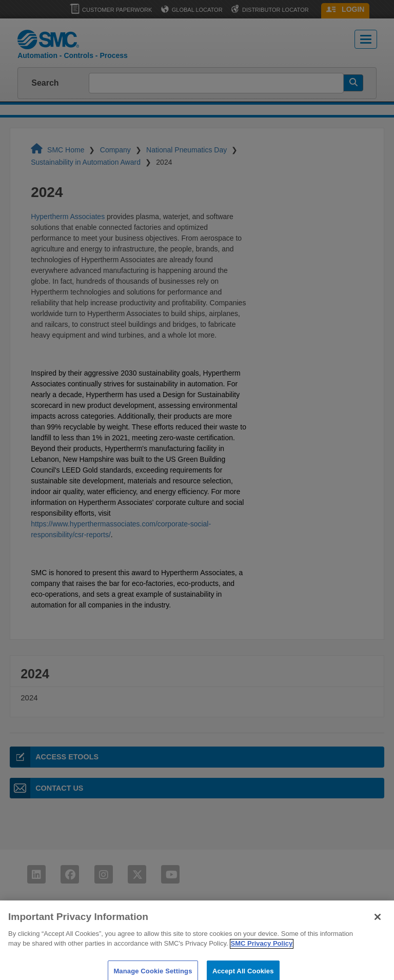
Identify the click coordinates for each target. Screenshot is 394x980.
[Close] (378, 931)
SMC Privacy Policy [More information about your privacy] (262, 957)
